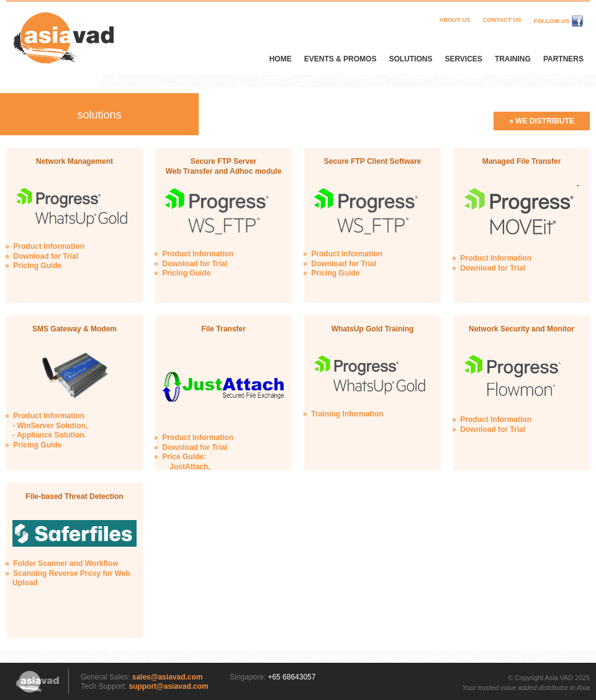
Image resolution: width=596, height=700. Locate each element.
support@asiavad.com (168, 686)
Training (513, 59)
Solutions (410, 59)
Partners (563, 59)
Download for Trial (46, 256)
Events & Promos (341, 59)
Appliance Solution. (52, 435)
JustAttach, (190, 467)
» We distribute (542, 121)
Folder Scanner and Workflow (65, 563)
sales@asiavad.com (168, 677)
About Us (454, 20)
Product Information (49, 246)
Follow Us (559, 21)
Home (281, 59)
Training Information (347, 414)
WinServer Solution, (52, 426)
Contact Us (502, 20)
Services (463, 59)
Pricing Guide (37, 266)
